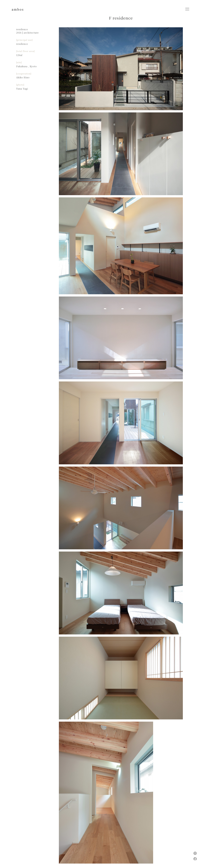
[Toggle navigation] (187, 9)
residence (22, 29)
